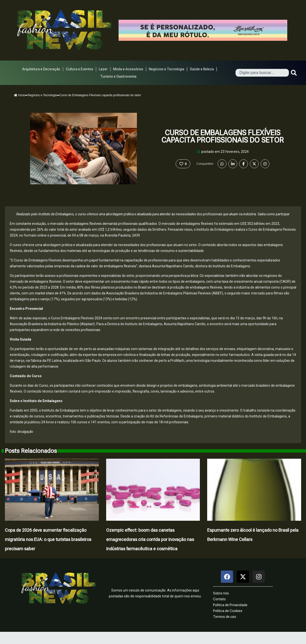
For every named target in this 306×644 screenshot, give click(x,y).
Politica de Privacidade (230, 605)
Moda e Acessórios (128, 69)
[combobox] (262, 73)
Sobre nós (221, 593)
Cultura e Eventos (80, 69)
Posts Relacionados (31, 451)
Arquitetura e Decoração (41, 69)
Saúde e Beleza (202, 69)
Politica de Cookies (228, 611)
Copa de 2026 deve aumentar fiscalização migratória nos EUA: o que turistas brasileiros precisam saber (48, 539)
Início (20, 95)
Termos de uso (225, 617)
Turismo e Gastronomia (118, 76)
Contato (219, 599)
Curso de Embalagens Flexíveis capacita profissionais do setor (223, 136)
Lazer (103, 69)
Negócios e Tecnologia (167, 69)
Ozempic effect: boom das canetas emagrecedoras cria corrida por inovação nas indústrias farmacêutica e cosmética (150, 539)
